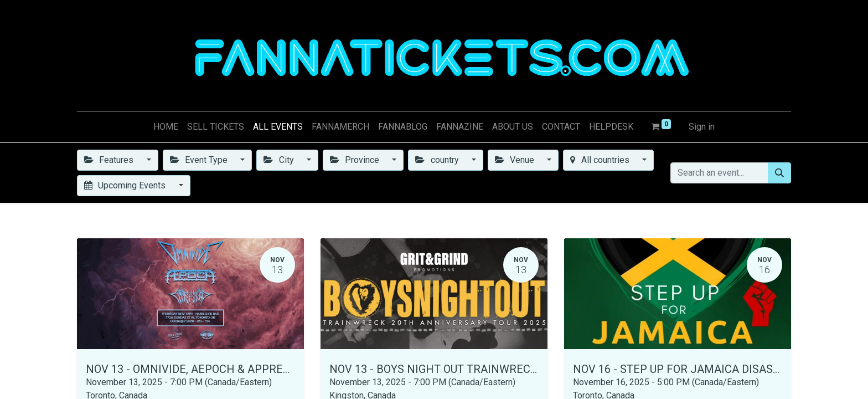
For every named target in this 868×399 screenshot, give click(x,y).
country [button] (438, 160)
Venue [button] (516, 160)
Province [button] (356, 160)
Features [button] (110, 160)
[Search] (779, 173)
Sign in (702, 127)
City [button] (280, 160)
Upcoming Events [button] (126, 185)
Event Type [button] (200, 160)
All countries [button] (601, 160)
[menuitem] (166, 127)
